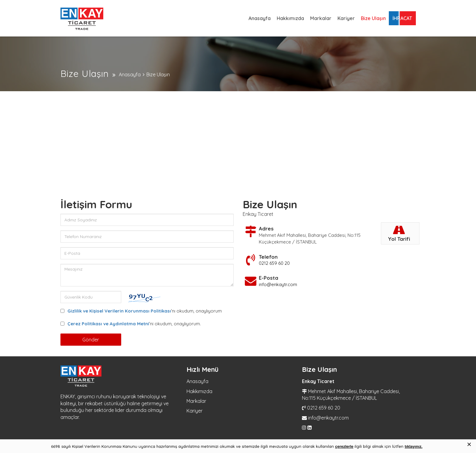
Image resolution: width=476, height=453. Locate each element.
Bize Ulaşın (373, 18)
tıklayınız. (414, 446)
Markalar (321, 18)
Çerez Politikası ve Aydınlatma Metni (108, 324)
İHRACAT (402, 18)
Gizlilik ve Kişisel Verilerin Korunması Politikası (119, 311)
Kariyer (346, 18)
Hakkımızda (290, 18)
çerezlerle (344, 446)
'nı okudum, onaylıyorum (145, 311)
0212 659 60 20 (274, 263)
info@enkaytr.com (278, 284)
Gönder (91, 340)
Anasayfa (260, 18)
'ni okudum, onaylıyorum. (134, 324)
